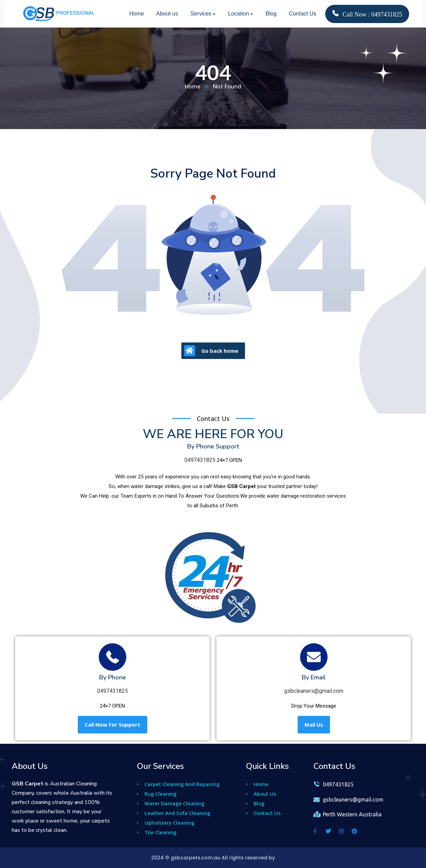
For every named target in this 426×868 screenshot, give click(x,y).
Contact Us (263, 813)
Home (193, 86)
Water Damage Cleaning (171, 803)
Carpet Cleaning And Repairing (178, 784)
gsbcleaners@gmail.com (314, 691)
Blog (255, 803)
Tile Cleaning (157, 832)
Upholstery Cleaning (166, 823)
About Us (261, 794)
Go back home (211, 351)
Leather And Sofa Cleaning (174, 813)
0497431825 (200, 460)
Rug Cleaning (157, 794)
